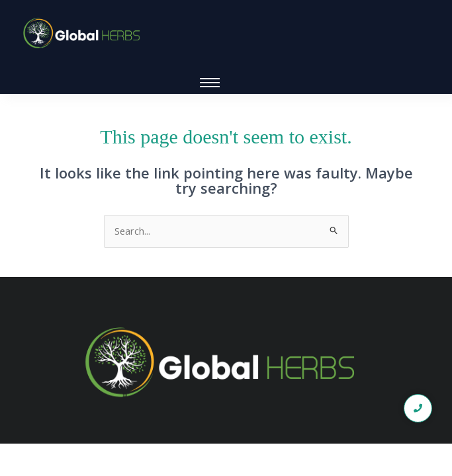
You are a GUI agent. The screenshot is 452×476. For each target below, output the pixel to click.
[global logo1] (84, 34)
